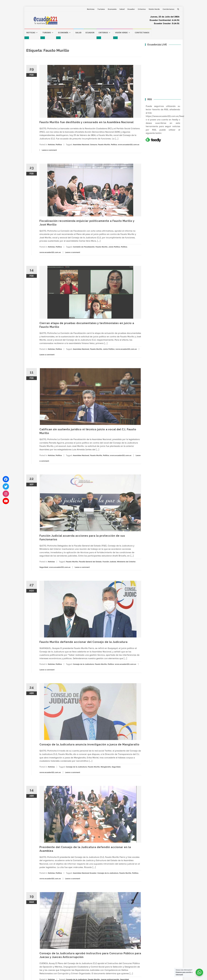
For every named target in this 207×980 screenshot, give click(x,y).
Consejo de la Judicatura (83, 664)
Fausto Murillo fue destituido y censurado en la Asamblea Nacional (87, 122)
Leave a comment (49, 150)
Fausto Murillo (104, 145)
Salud (122, 9)
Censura (94, 145)
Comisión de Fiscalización (84, 247)
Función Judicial (109, 562)
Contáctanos (168, 9)
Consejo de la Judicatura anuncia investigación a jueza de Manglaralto (89, 744)
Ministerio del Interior (126, 562)
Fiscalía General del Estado (90, 562)
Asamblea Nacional (81, 145)
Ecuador (131, 9)
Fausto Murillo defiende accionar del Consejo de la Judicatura (83, 642)
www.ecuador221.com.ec (129, 145)
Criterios (142, 9)
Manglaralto (106, 767)
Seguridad (44, 567)
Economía (112, 9)
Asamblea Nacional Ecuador (85, 873)
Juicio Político (114, 247)
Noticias (91, 9)
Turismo (101, 9)
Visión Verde (154, 9)
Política (59, 145)
